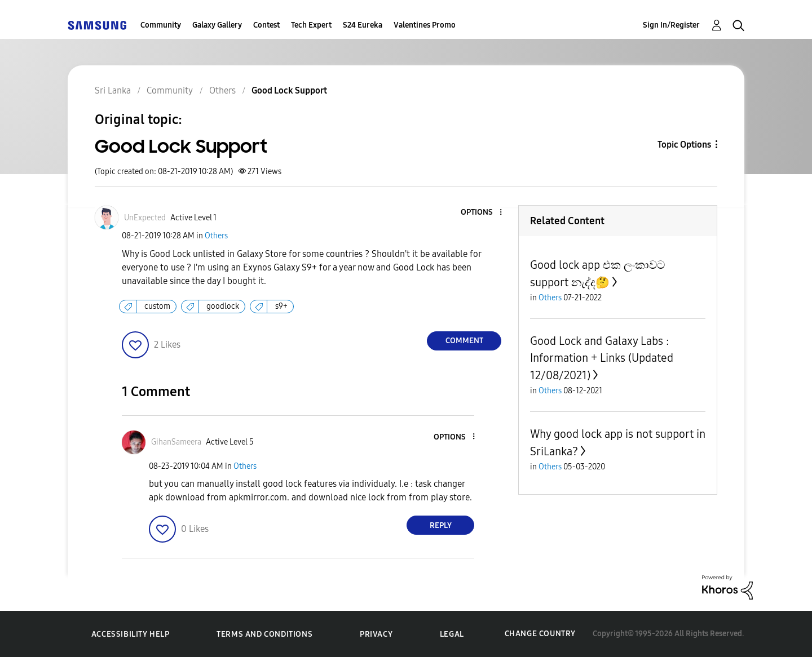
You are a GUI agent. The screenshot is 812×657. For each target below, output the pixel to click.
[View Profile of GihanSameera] (176, 442)
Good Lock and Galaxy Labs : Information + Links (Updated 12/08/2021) (602, 358)
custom (157, 306)
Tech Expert (311, 25)
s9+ (281, 306)
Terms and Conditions (264, 634)
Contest (266, 25)
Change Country (540, 634)
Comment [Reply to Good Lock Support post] (464, 341)
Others (216, 236)
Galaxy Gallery (217, 25)
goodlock (223, 306)
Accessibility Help (131, 634)
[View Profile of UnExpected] (145, 218)
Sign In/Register (671, 25)
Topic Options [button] (684, 145)
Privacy (376, 634)
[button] (482, 213)
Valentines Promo (425, 25)
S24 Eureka (363, 25)
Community (161, 25)
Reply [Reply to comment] (441, 525)
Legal (452, 634)
